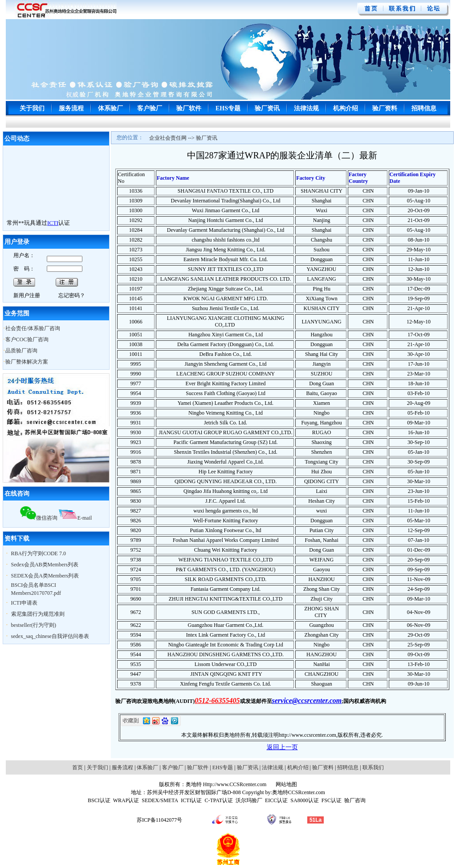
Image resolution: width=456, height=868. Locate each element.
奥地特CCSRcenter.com (299, 792)
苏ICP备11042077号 (159, 820)
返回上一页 (282, 747)
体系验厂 (110, 108)
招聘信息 (424, 108)
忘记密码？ (72, 295)
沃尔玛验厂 (249, 800)
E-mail (75, 518)
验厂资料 (385, 108)
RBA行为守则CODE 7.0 (39, 553)
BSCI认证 (99, 800)
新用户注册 (27, 295)
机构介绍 (346, 108)
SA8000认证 (304, 800)
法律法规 (306, 108)
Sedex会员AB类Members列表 (45, 565)
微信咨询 (39, 518)
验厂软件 (189, 108)
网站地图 (286, 784)
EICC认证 (276, 800)
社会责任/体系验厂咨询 (33, 328)
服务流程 (71, 108)
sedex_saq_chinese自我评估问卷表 (50, 636)
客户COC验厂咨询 (27, 339)
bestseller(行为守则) (34, 625)
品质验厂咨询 (21, 351)
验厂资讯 (267, 108)
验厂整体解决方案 (27, 362)
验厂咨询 (355, 800)
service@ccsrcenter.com (307, 700)
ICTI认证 (191, 800)
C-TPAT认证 (219, 800)
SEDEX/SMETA (160, 800)
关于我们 (32, 108)
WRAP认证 (126, 800)
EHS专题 (228, 108)
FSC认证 (332, 800)
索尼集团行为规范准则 (38, 614)
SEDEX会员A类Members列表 (45, 576)
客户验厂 (150, 108)
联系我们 (373, 767)
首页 (77, 767)
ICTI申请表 (24, 603)
